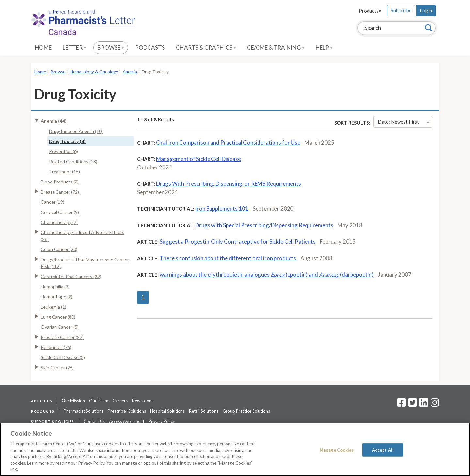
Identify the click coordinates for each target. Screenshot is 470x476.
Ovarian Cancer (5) (60, 327)
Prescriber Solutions (127, 411)
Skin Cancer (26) (57, 367)
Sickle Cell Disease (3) (63, 357)
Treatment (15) (64, 172)
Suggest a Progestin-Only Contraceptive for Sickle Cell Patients (238, 241)
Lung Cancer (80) (58, 317)
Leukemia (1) (54, 307)
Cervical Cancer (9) (60, 212)
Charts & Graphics (206, 48)
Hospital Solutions (167, 411)
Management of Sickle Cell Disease (198, 159)
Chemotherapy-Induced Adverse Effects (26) (83, 236)
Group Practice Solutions (246, 411)
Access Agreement (127, 421)
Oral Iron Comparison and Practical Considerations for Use (228, 143)
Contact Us (94, 421)
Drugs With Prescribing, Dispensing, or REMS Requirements (228, 184)
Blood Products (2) (60, 182)
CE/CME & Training (276, 48)
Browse (111, 48)
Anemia (130, 72)
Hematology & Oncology (94, 72)
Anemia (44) (54, 121)
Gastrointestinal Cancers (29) (71, 276)
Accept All (383, 450)
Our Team (99, 401)
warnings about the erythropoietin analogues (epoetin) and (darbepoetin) (267, 274)
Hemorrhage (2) (57, 297)
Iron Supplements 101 (222, 208)
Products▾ (370, 11)
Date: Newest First (403, 122)
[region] (235, 449)
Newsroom (142, 401)
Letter (74, 48)
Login (426, 10)
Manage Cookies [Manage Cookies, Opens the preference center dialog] (337, 450)
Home (43, 48)
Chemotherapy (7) (59, 222)
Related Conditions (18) (73, 161)
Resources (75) (56, 347)
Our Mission (73, 401)
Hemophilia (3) (55, 286)
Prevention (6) (63, 151)
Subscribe (401, 10)
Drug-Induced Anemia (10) (76, 131)
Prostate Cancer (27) (62, 337)
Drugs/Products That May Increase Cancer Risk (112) (85, 263)
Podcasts (150, 48)
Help (324, 48)
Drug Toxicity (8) (67, 141)
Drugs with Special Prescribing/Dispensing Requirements (264, 225)
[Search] (429, 28)
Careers (120, 401)
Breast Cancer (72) (60, 192)
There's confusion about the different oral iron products (228, 258)
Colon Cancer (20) (59, 249)
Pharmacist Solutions (84, 411)
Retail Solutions (204, 411)
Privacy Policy (162, 421)
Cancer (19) (53, 202)
